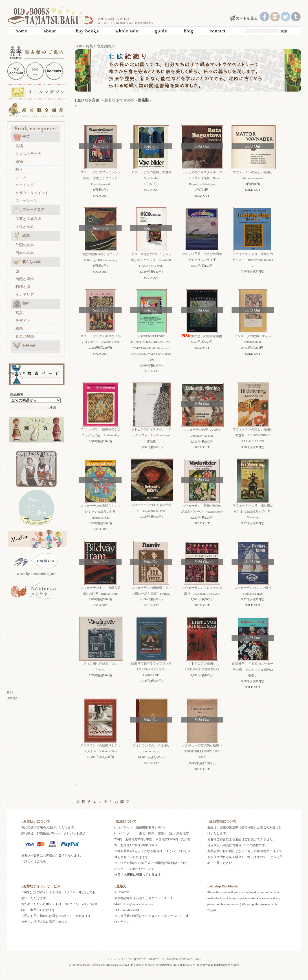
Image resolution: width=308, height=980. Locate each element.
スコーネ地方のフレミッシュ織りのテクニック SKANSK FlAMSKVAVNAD (151, 260)
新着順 (110, 100)
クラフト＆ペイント (32, 193)
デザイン (23, 321)
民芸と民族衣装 (28, 219)
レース (21, 177)
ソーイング (25, 185)
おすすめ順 (125, 100)
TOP (78, 46)
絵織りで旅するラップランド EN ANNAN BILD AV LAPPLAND (153, 669)
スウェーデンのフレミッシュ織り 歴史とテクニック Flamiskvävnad (101, 178)
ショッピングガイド (120, 959)
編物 (19, 162)
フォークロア (29, 210)
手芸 (21, 137)
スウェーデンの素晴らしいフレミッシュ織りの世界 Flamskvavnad (101, 512)
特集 (89, 46)
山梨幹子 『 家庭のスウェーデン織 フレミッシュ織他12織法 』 (253, 670)
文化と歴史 (25, 227)
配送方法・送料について (150, 959)
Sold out (24, 346)
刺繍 (19, 146)
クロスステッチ (28, 154)
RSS (10, 692)
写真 (19, 313)
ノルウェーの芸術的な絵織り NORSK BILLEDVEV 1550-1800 (204, 751)
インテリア (25, 295)
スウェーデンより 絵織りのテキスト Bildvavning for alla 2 (253, 260)
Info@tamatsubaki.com (138, 904)
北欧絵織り (106, 46)
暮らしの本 (27, 262)
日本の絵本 (25, 253)
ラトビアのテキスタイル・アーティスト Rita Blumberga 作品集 (152, 435)
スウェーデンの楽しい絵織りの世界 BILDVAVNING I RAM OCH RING (253, 435)
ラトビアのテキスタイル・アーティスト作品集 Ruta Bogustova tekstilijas (202, 178)
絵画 (19, 328)
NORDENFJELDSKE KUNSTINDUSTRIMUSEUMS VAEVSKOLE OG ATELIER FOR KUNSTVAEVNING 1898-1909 (151, 348)
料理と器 (23, 287)
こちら (41, 861)
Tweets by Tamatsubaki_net (35, 574)
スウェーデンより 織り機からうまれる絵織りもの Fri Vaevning (253, 511)
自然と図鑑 (25, 279)
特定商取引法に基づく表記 (184, 959)
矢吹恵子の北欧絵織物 (202, 336)
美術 (21, 304)
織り (19, 169)
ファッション (27, 201)
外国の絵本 (25, 245)
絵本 (21, 236)
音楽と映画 (25, 336)
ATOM (12, 698)
